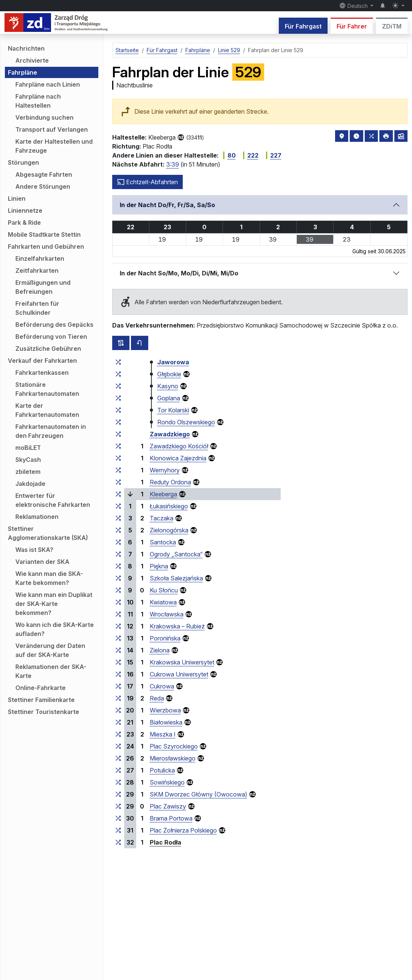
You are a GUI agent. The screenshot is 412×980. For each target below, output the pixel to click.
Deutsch (354, 6)
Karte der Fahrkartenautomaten (47, 410)
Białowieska (166, 722)
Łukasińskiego (169, 506)
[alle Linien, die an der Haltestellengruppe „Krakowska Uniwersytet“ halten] (118, 662)
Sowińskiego (167, 782)
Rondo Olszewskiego (186, 422)
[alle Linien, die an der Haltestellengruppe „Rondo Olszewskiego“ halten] (118, 422)
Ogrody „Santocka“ (176, 554)
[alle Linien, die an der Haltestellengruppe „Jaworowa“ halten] (118, 362)
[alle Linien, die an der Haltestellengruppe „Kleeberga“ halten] (118, 494)
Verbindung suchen (44, 117)
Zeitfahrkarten (37, 271)
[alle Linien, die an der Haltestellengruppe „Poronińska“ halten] (118, 638)
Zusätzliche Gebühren (48, 349)
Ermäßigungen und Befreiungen (43, 287)
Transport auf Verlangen (52, 129)
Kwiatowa (163, 602)
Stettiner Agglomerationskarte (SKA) (48, 533)
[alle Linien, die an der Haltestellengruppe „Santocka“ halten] (118, 542)
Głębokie (169, 374)
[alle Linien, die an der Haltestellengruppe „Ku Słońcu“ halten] (118, 590)
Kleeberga (163, 494)
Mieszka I (163, 734)
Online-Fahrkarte (41, 688)
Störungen (23, 162)
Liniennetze (25, 210)
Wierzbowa (165, 710)
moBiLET (28, 448)
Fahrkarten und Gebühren (46, 247)
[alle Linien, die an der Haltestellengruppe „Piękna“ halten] (118, 566)
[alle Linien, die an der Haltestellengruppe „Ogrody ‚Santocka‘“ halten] (118, 554)
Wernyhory (165, 470)
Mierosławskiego (173, 758)
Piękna (159, 566)
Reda (157, 698)
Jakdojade (30, 484)
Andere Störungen (43, 186)
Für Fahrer (352, 26)
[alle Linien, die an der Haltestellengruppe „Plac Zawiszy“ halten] (118, 806)
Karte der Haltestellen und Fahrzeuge (54, 146)
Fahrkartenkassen (42, 373)
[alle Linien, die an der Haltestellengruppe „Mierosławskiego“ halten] (118, 758)
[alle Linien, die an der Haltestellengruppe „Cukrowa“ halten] (118, 686)
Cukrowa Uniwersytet (179, 674)
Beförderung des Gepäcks (54, 325)
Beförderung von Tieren (51, 337)
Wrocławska (167, 614)
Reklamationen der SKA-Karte (51, 671)
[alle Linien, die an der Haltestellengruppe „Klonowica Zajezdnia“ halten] (118, 458)
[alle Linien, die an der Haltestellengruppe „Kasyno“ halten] (118, 386)
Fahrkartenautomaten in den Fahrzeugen (51, 431)
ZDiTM (392, 26)
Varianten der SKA (42, 562)
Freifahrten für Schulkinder (37, 308)
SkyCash (28, 460)
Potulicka (162, 770)
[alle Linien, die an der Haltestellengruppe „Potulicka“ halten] (118, 770)
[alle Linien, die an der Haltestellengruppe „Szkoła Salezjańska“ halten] (118, 578)
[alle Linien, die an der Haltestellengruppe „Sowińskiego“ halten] (118, 782)
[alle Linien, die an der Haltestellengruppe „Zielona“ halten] (118, 650)
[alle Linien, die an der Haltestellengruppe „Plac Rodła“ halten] (118, 842)
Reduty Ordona (170, 482)
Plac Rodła (165, 842)
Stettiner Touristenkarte (44, 712)
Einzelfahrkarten (40, 259)
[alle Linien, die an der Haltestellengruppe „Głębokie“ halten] (118, 374)
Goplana (169, 398)
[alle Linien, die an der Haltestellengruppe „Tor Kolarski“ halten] (118, 410)
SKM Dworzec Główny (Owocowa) (198, 794)
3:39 (173, 164)
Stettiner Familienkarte (41, 700)
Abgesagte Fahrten (44, 174)
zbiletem (28, 472)
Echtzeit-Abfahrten (147, 182)
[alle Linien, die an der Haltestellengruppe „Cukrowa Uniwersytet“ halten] (118, 674)
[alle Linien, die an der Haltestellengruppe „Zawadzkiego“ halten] (118, 434)
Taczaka (162, 518)
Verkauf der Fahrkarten (42, 361)
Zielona (160, 650)
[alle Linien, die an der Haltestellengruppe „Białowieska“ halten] (118, 722)
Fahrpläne (23, 72)
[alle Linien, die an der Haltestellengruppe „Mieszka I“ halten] (118, 734)
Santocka (163, 542)
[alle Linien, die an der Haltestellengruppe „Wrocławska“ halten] (118, 614)
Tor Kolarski (173, 410)
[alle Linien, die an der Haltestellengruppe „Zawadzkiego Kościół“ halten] (118, 446)
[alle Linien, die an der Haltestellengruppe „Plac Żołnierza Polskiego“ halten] (118, 830)
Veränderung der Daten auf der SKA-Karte (50, 650)
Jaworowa (173, 362)
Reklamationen (37, 517)
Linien (17, 198)
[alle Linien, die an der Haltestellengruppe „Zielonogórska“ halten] (118, 530)
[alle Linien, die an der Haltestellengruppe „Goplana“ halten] (118, 398)
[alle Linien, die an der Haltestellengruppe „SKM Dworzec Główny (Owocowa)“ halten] (118, 794)
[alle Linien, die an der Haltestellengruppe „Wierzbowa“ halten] (118, 710)
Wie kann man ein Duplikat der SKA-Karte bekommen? (54, 604)
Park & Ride (24, 222)
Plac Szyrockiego (174, 746)
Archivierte (32, 60)
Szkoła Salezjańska (176, 578)
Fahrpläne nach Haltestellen (38, 101)
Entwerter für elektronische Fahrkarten (53, 500)
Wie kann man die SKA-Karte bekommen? (49, 578)
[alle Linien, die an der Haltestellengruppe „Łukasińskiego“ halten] (118, 506)
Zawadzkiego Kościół (179, 446)
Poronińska (165, 638)
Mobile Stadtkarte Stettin (44, 234)
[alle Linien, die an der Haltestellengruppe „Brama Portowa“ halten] (118, 818)
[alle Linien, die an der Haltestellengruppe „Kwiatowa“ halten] (118, 602)
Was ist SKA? (34, 550)
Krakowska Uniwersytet (182, 662)
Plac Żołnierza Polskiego (183, 830)
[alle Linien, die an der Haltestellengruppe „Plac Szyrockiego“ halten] (118, 746)
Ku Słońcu (164, 590)
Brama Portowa (171, 818)
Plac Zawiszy (168, 806)
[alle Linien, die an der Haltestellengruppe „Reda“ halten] (118, 698)
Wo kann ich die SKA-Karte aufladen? (55, 629)
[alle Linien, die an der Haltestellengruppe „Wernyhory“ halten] (118, 470)
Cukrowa (162, 686)
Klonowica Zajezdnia (178, 458)
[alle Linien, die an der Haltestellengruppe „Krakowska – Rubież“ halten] (118, 626)
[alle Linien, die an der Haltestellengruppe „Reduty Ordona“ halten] (118, 482)
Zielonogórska (169, 530)
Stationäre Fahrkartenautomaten (47, 389)
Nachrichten (26, 48)
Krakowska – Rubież (177, 626)
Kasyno (168, 386)
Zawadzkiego (170, 434)
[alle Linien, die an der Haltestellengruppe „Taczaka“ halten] (118, 518)
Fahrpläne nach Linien (48, 84)
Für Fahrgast (303, 26)
